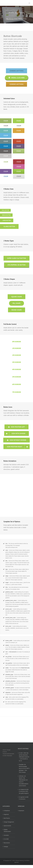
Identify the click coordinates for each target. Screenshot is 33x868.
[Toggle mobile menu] (29, 3)
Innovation (6, 835)
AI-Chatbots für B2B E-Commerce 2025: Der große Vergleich (24, 791)
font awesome (13, 652)
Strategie (6, 847)
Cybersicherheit (7, 826)
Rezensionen (7, 843)
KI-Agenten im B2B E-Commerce (24, 798)
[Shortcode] (16, 15)
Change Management (9, 822)
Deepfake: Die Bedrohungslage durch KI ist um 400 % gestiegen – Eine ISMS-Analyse (24, 768)
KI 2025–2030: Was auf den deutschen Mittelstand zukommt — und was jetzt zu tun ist (24, 757)
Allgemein (6, 814)
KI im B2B (6, 839)
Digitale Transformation (7, 830)
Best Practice (7, 818)
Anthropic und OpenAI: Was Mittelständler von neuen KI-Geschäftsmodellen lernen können (24, 781)
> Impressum (21, 811)
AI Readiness (7, 811)
